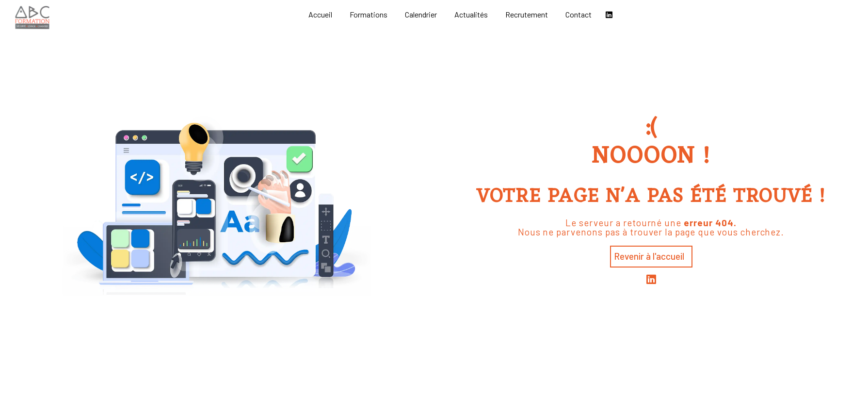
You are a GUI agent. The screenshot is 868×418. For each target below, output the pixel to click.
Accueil (320, 14)
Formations (369, 14)
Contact (579, 14)
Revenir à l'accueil (649, 256)
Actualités (471, 14)
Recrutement (527, 14)
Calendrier (421, 14)
